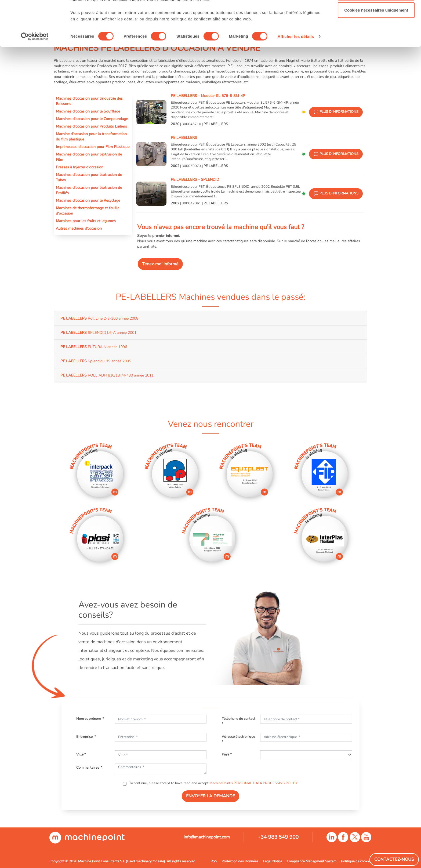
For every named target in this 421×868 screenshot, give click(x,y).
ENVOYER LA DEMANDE (210, 796)
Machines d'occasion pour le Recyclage (88, 200)
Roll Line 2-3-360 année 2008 (99, 318)
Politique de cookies (356, 861)
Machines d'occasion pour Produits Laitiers (91, 126)
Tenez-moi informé (160, 264)
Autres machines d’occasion (79, 228)
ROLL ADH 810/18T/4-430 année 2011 (107, 375)
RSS (214, 861)
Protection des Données (240, 861)
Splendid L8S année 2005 (96, 361)
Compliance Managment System (312, 861)
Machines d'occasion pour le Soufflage (88, 111)
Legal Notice (273, 861)
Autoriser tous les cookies (376, 14)
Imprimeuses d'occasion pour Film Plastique (93, 147)
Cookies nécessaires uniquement (376, 49)
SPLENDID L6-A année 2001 (98, 332)
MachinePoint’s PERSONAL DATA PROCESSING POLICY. (254, 783)
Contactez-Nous (394, 859)
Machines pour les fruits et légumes (86, 221)
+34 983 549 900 (278, 837)
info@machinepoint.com (207, 837)
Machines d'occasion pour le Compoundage (92, 119)
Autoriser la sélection (376, 32)
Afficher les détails (296, 76)
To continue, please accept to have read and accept (213, 783)
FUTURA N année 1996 (94, 347)
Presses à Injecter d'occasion (80, 167)
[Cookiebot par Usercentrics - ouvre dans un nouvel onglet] (35, 76)
